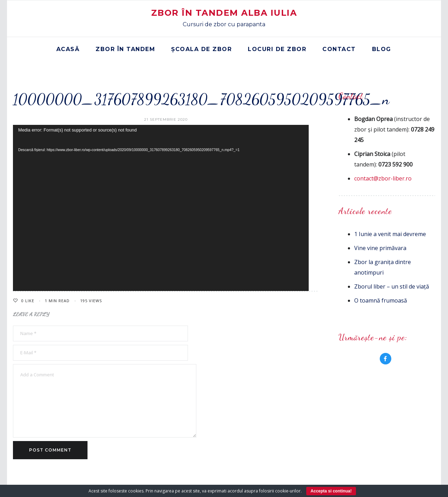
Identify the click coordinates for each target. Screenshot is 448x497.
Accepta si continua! (331, 491)
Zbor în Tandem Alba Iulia (224, 13)
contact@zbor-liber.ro (383, 178)
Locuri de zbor (277, 49)
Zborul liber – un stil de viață (392, 286)
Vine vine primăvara (380, 248)
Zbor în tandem (125, 49)
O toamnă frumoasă (381, 300)
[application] (161, 208)
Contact (339, 49)
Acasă (68, 49)
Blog (382, 49)
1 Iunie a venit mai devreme (390, 234)
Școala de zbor (201, 49)
